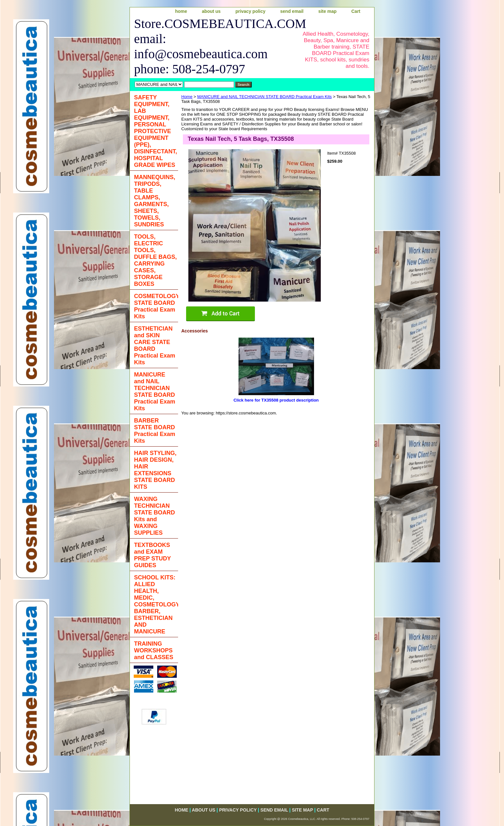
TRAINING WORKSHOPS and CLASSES (154, 650)
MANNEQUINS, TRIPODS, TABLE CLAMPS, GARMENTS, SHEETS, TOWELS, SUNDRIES (155, 201)
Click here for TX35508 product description (276, 400)
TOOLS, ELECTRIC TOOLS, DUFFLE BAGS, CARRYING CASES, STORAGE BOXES (155, 260)
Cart (356, 11)
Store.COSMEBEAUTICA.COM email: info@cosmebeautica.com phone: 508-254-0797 (212, 46)
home (181, 11)
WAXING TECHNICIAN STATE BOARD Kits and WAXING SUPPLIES (154, 516)
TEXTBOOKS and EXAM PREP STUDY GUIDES (153, 555)
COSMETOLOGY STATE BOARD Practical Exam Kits (156, 306)
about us (211, 11)
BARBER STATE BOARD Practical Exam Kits (155, 431)
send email (292, 11)
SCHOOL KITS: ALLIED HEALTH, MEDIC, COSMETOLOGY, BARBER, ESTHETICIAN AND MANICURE (156, 604)
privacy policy (250, 11)
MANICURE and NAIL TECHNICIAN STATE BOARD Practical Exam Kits (265, 97)
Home (187, 97)
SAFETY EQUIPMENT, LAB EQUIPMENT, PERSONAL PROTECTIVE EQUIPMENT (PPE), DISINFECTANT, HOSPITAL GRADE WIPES (156, 131)
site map (327, 11)
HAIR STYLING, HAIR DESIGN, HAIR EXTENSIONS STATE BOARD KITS (155, 470)
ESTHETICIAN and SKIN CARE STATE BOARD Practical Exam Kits (155, 345)
